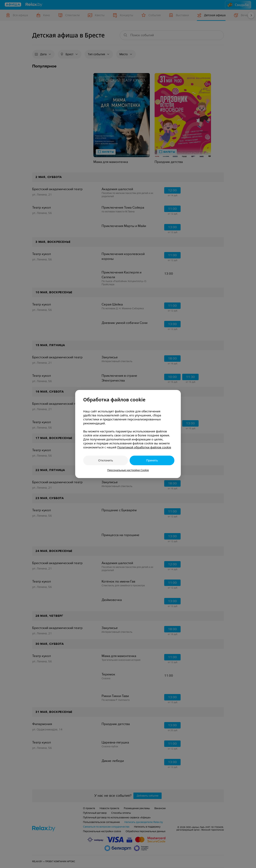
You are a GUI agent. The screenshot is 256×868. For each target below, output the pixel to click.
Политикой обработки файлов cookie (144, 447)
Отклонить (106, 460)
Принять (152, 460)
